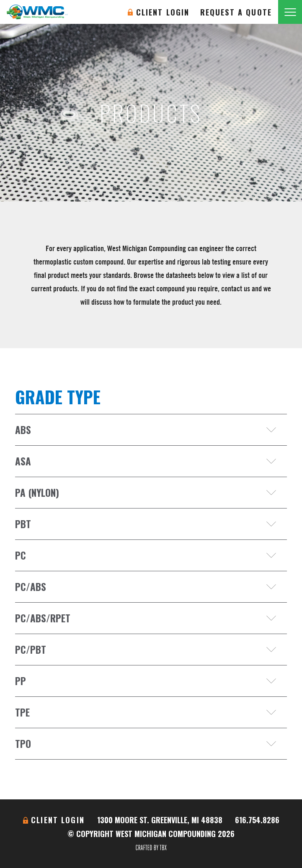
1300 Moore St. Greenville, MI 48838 (160, 820)
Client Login (163, 12)
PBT (23, 524)
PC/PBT (31, 650)
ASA (23, 461)
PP (21, 681)
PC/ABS (31, 587)
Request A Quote (236, 12)
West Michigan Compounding (37, 12)
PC (21, 555)
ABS (23, 430)
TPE (22, 712)
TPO (23, 744)
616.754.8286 (257, 820)
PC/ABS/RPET (43, 618)
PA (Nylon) (37, 493)
